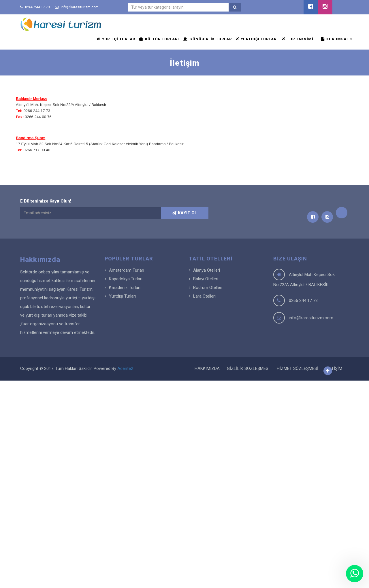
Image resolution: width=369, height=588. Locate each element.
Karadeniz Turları (125, 288)
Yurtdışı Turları (122, 296)
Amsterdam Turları (127, 270)
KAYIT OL (185, 213)
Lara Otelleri (204, 296)
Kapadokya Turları (126, 279)
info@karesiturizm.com (77, 7)
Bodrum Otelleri (208, 288)
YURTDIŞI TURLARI (257, 39)
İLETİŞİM (334, 368)
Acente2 (125, 368)
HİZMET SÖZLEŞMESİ (298, 368)
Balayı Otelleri (206, 279)
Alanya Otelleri (207, 270)
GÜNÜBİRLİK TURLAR (207, 39)
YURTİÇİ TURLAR (116, 39)
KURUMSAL (337, 39)
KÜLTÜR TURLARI (159, 39)
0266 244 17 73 (35, 7)
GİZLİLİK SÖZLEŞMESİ (248, 368)
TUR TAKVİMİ (298, 39)
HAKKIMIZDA (207, 368)
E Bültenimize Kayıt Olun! (46, 201)
